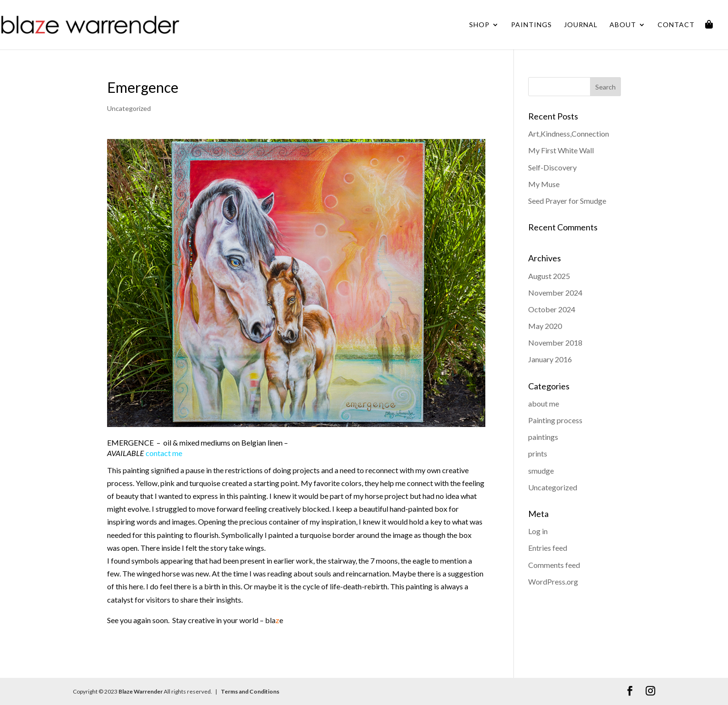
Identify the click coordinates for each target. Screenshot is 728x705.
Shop (479, 25)
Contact (676, 25)
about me (544, 403)
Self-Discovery (552, 167)
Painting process (555, 420)
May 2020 (545, 326)
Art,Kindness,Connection (569, 134)
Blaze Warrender (141, 691)
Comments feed (554, 565)
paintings (543, 437)
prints (538, 453)
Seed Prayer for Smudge (567, 201)
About (623, 25)
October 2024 (552, 309)
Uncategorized (129, 108)
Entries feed (548, 548)
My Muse (544, 184)
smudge (541, 471)
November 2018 (555, 343)
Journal (581, 25)
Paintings (531, 25)
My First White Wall (561, 150)
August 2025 (549, 276)
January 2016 (550, 359)
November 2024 (555, 293)
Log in (538, 531)
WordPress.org (553, 581)
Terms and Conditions (250, 691)
